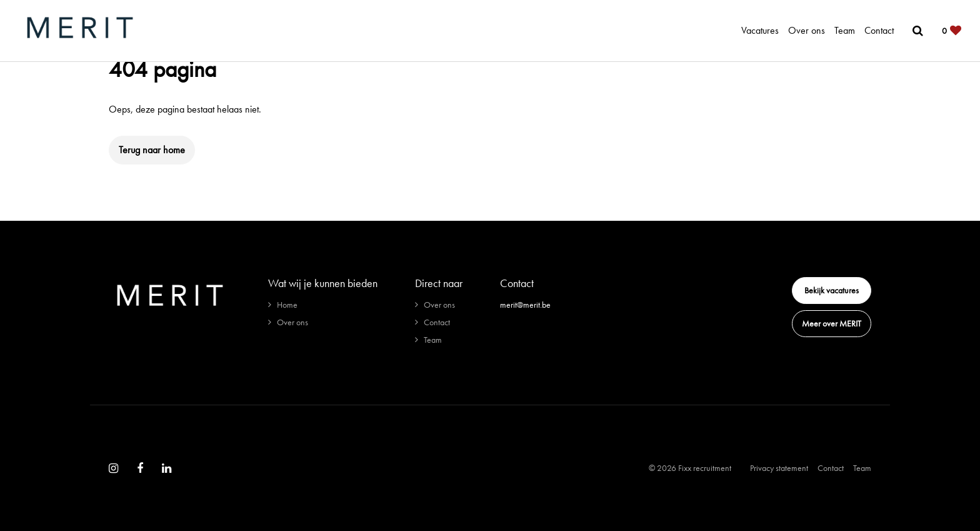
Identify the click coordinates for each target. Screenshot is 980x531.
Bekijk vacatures (832, 290)
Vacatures (760, 30)
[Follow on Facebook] (140, 468)
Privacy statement (779, 468)
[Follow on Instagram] (113, 468)
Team (845, 30)
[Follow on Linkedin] (167, 468)
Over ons (807, 30)
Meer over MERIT (832, 323)
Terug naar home (152, 150)
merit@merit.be (525, 305)
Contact (879, 30)
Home (287, 305)
